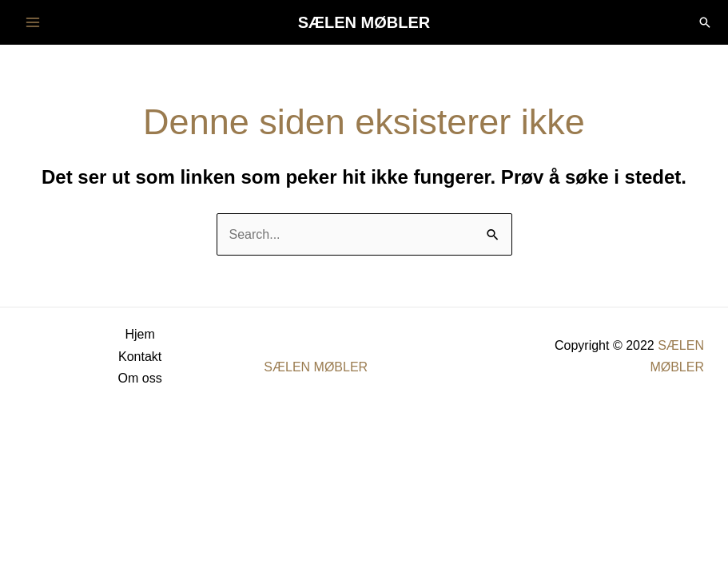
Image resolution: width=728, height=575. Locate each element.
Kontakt (140, 357)
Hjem (139, 334)
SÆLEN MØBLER (364, 22)
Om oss (140, 378)
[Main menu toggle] (33, 22)
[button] (705, 22)
